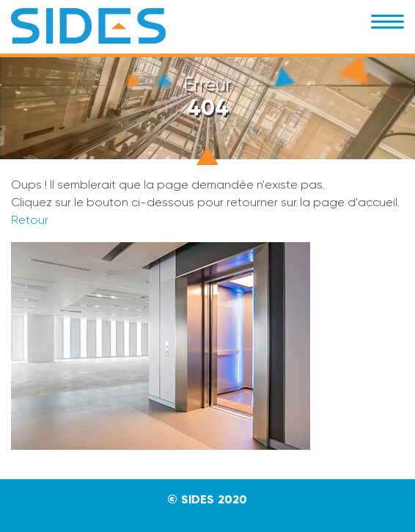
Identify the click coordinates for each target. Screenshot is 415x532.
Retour (30, 220)
